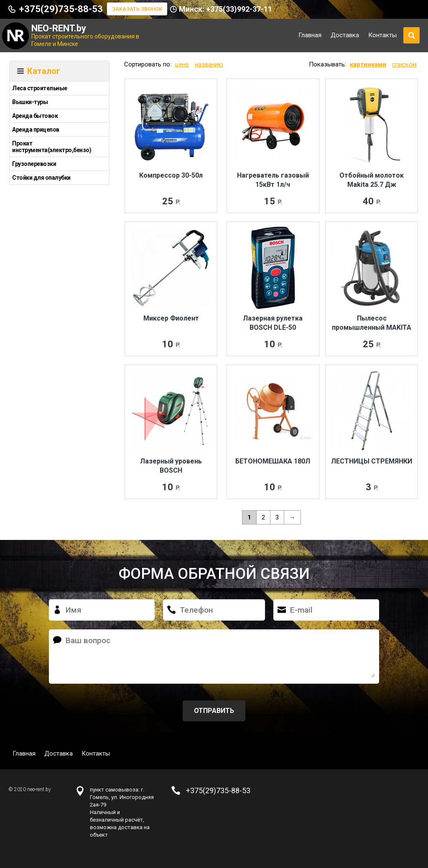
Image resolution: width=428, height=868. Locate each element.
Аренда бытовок (35, 116)
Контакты (382, 35)
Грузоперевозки (34, 164)
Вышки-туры (30, 102)
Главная (310, 35)
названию (209, 64)
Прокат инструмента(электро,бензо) (52, 147)
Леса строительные (40, 88)
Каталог (44, 71)
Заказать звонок (137, 9)
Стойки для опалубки (41, 178)
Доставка (345, 35)
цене (182, 64)
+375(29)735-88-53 (61, 9)
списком (404, 64)
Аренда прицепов (36, 130)
